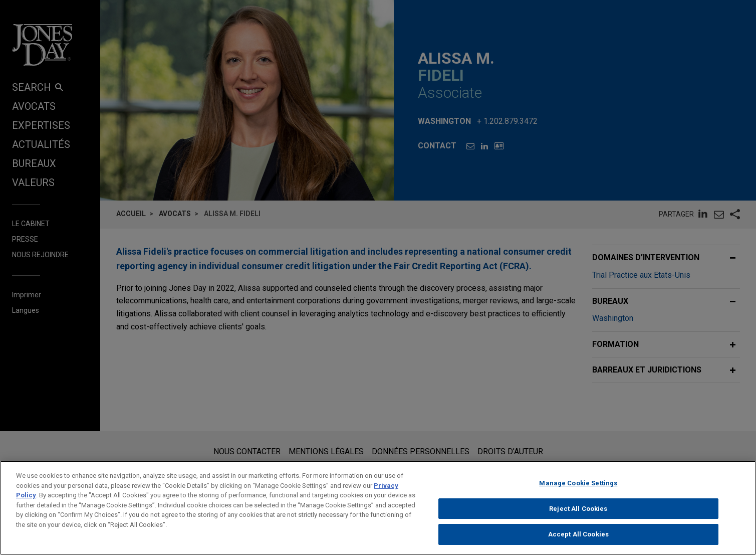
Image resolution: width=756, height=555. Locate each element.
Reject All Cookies (578, 517)
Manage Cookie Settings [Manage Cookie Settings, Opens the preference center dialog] (578, 492)
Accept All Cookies (578, 543)
